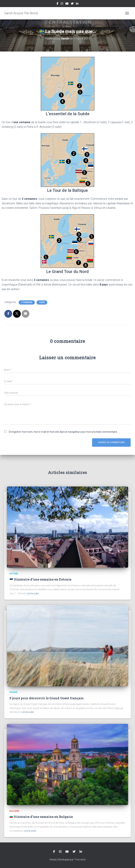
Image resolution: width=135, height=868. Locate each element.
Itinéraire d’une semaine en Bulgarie (41, 817)
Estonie (14, 574)
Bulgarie (14, 811)
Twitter (72, 4)
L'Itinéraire (27, 302)
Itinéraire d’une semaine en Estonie (40, 579)
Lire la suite (33, 593)
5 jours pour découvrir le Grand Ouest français (46, 698)
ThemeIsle (80, 860)
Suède (42, 302)
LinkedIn (77, 4)
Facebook (57, 4)
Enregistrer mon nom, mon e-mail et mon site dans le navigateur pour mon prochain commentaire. (63, 432)
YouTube (67, 4)
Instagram (62, 4)
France (14, 692)
